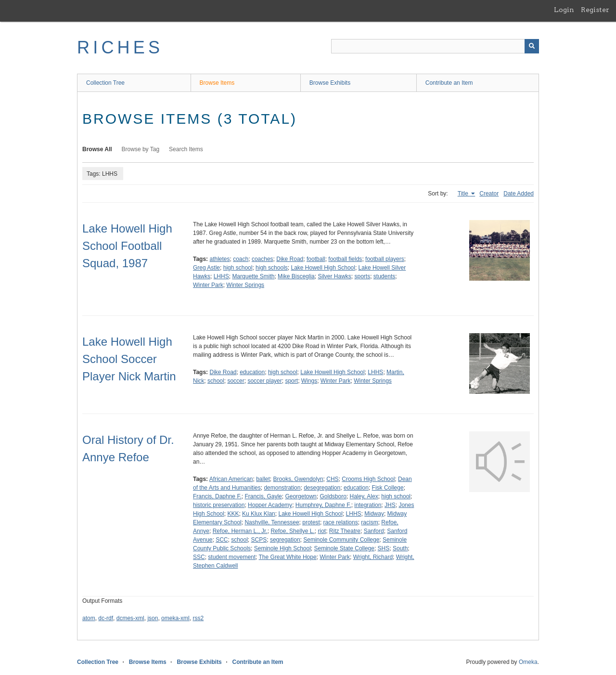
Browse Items (217, 83)
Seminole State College (344, 548)
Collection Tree (105, 83)
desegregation (322, 488)
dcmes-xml (130, 618)
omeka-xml (175, 618)
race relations (341, 522)
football (316, 259)
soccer (236, 381)
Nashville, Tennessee (272, 522)
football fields (345, 259)
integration (368, 505)
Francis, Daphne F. (217, 496)
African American (231, 479)
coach (241, 259)
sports (363, 276)
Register (595, 10)
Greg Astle (206, 268)
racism (369, 522)
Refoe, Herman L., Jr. (240, 531)
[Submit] (532, 46)
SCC (222, 540)
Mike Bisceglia (296, 276)
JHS (390, 505)
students (384, 276)
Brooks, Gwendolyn (298, 479)
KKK (233, 514)
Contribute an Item (449, 83)
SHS (384, 548)
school (216, 381)
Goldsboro (333, 496)
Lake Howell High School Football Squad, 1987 (127, 246)
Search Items (186, 149)
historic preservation (219, 505)
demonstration (282, 488)
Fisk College (388, 488)
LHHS (221, 276)
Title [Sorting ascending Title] (464, 194)
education (252, 372)
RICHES (120, 47)
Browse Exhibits (330, 83)
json (153, 618)
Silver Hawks (334, 276)
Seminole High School (282, 548)
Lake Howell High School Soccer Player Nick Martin (129, 359)
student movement (232, 557)
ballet (263, 479)
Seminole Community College (341, 540)
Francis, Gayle (263, 496)
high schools (272, 268)
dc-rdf (106, 618)
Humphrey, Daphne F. (323, 505)
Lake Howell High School (323, 268)
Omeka (528, 662)
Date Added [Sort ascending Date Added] (519, 194)
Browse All (97, 149)
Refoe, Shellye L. (292, 531)
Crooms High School (368, 479)
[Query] (435, 46)
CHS (332, 479)
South (400, 548)
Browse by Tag (141, 149)
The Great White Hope (288, 557)
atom (89, 618)
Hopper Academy (270, 505)
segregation (285, 540)
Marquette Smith (253, 276)
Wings (309, 381)
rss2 (198, 618)
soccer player (264, 381)
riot (322, 531)
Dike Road (290, 259)
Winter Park (208, 285)
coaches (263, 259)
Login (564, 10)
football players (385, 259)
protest (311, 522)
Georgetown (301, 496)
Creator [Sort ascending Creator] (489, 194)
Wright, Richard (373, 557)
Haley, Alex (364, 496)
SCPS (259, 540)
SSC (199, 557)
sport (291, 381)
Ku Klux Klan (259, 514)
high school (238, 268)
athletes (219, 259)
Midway (374, 514)
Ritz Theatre (345, 531)
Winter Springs (245, 285)
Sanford (374, 531)
